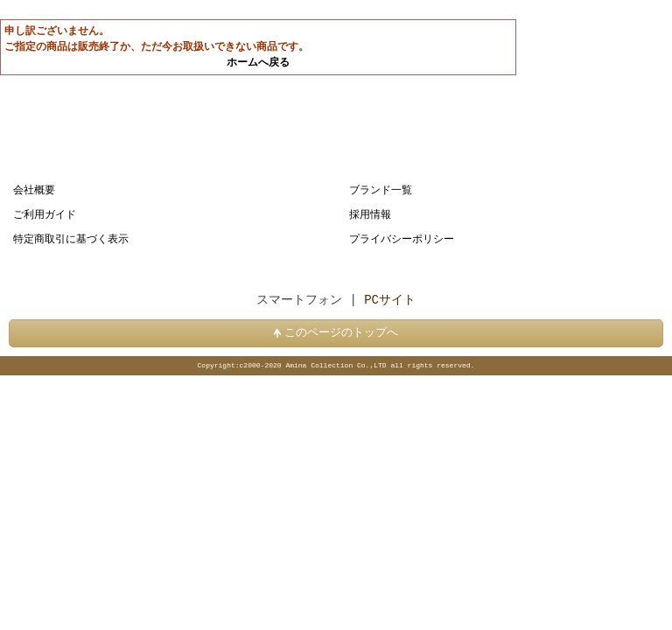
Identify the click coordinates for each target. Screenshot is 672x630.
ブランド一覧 (381, 190)
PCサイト (390, 301)
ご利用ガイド (45, 215)
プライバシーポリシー (402, 239)
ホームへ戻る (258, 63)
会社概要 (34, 190)
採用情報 (370, 215)
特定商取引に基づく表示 (71, 239)
